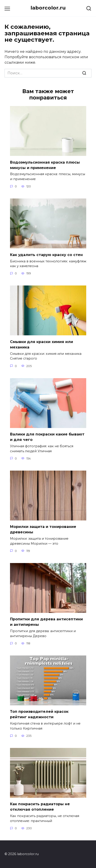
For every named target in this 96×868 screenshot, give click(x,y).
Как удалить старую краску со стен (46, 255)
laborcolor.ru (48, 8)
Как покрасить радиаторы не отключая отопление (40, 807)
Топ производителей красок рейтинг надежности (39, 714)
